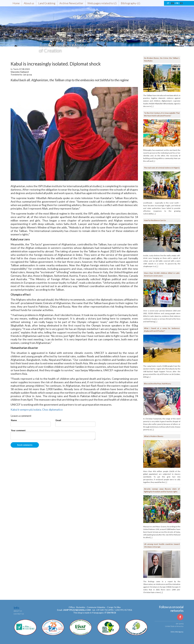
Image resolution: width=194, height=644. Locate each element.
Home (16, 3)
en (109, 613)
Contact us (19, 614)
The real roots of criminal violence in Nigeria (162, 168)
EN (172, 3)
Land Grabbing (47, 3)
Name (14, 420)
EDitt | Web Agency (177, 632)
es (115, 613)
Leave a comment (21, 416)
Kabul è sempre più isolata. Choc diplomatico (37, 410)
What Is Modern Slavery (154, 436)
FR (177, 3)
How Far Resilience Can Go (155, 220)
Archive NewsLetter (71, 3)
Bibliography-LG (130, 3)
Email (58, 420)
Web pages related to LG (102, 3)
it (106, 613)
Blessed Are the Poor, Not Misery (157, 384)
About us (29, 3)
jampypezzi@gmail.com (77, 610)
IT (168, 3)
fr (112, 613)
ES (181, 3)
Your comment (18, 430)
